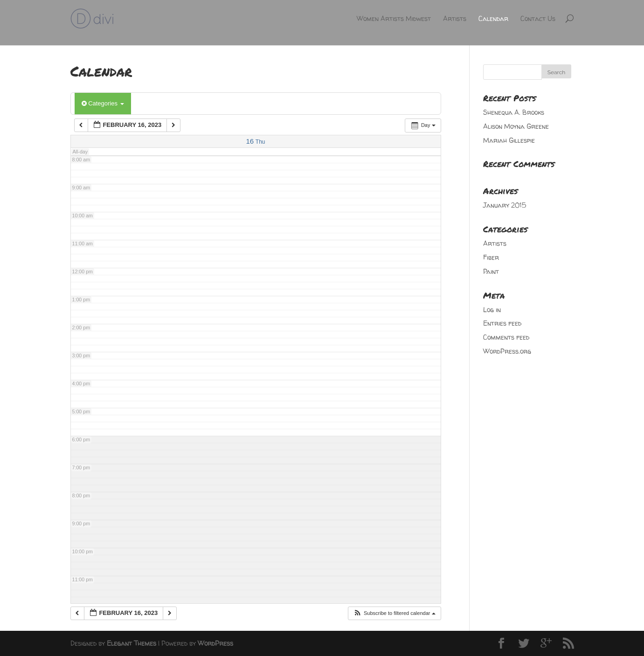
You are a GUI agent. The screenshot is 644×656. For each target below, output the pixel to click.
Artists (455, 18)
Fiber (491, 257)
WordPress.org (507, 351)
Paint (491, 271)
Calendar (493, 18)
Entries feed (502, 323)
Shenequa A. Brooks (514, 112)
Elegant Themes (132, 643)
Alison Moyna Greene (516, 126)
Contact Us (538, 18)
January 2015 (505, 205)
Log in (492, 310)
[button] (394, 613)
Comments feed (506, 337)
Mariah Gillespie (509, 140)
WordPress (215, 643)
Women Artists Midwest (394, 18)
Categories (103, 103)
